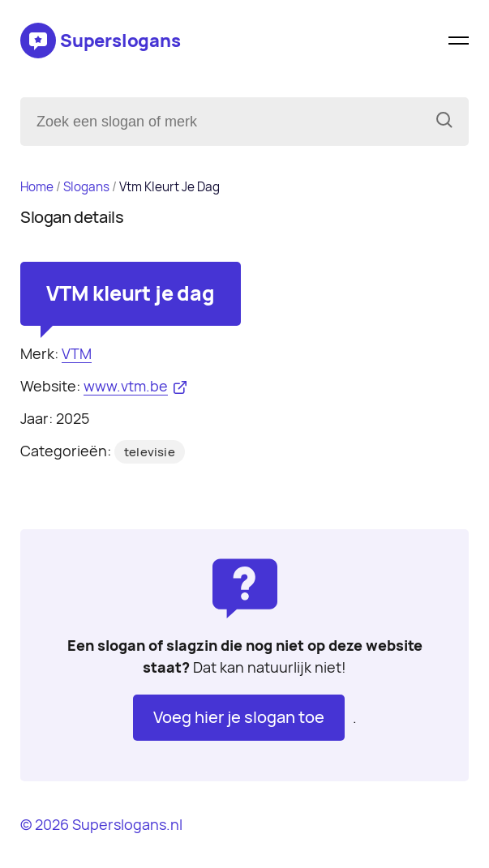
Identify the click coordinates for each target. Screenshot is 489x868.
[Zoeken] (444, 122)
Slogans (86, 187)
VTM (77, 354)
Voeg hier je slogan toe (239, 717)
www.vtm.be (126, 386)
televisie (150, 452)
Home (37, 187)
